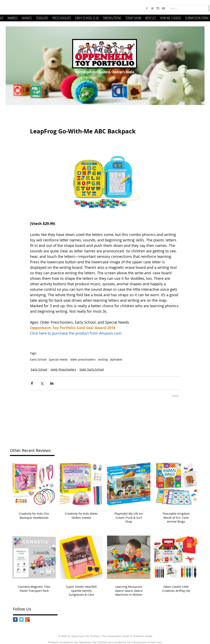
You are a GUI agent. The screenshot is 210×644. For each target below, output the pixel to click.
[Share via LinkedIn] (52, 383)
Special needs (58, 359)
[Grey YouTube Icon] (163, 8)
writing (103, 359)
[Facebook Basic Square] (15, 620)
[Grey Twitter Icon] (152, 8)
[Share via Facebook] (32, 383)
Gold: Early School (92, 369)
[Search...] (185, 8)
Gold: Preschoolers (63, 369)
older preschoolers (83, 359)
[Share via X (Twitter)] (42, 383)
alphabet (116, 359)
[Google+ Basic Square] (27, 620)
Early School (38, 359)
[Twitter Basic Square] (21, 620)
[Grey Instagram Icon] (158, 8)
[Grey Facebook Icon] (147, 8)
